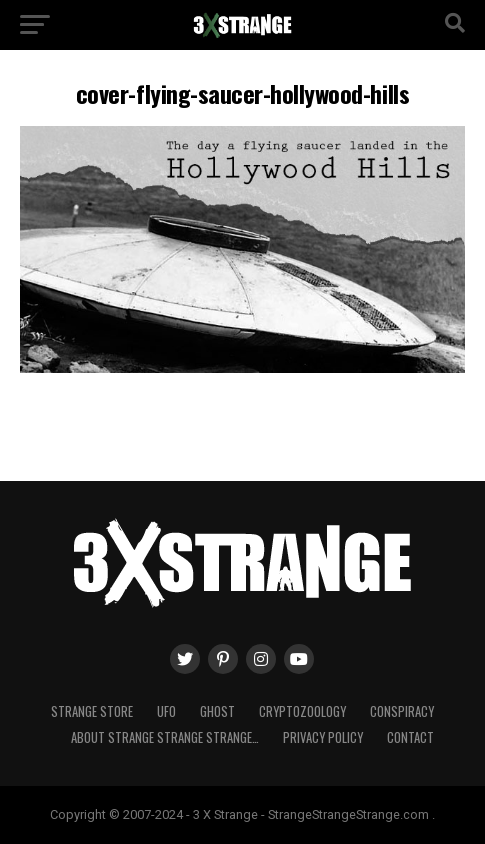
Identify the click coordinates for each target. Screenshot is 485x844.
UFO (166, 711)
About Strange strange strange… (165, 737)
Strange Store (92, 711)
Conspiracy (402, 711)
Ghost (217, 711)
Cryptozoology (302, 711)
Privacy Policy (323, 737)
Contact (410, 737)
